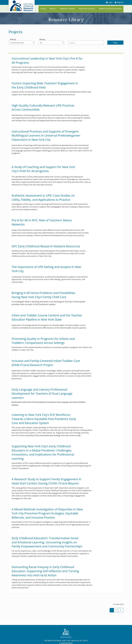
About (53, 9)
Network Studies (68, 9)
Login (109, 2)
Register (120, 2)
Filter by (42, 40)
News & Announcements (110, 9)
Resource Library (87, 9)
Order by (13, 40)
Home (43, 9)
